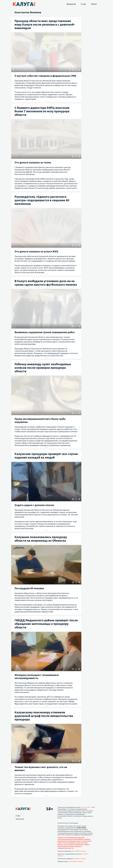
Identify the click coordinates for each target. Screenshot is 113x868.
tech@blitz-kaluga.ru (80, 859)
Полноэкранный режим (76, 70)
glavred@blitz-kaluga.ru (79, 851)
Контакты (20, 819)
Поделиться (79, 70)
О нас (83, 4)
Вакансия (71, 4)
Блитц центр (24, 4)
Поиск (94, 4)
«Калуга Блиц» (85, 807)
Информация (73, 70)
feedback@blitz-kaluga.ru (76, 861)
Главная (23, 809)
